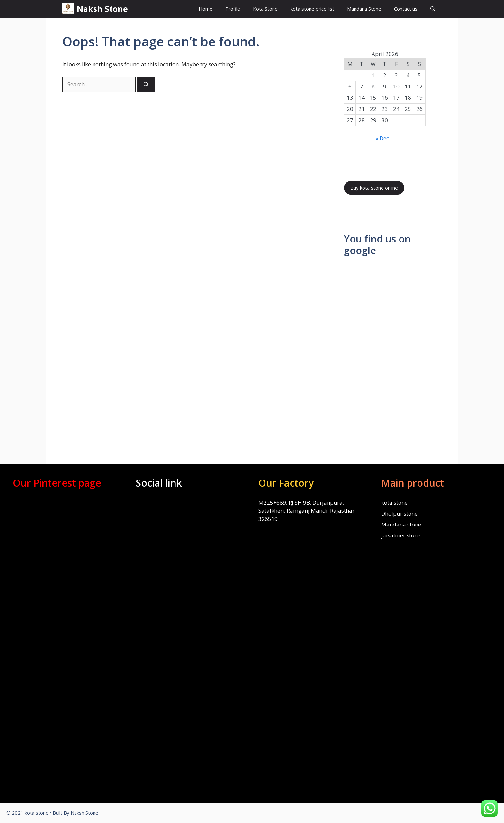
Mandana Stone (364, 9)
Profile (233, 9)
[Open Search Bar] (433, 9)
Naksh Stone (102, 9)
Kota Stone (265, 9)
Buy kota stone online (374, 188)
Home (206, 9)
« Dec (382, 138)
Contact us (406, 9)
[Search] (146, 84)
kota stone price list (312, 9)
